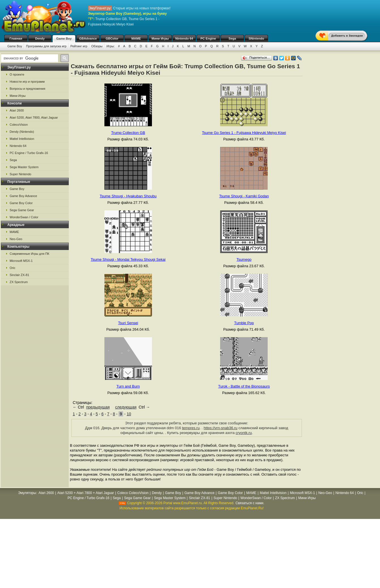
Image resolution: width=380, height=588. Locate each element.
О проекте (17, 74)
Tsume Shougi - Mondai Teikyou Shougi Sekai (128, 259)
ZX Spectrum (19, 282)
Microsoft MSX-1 (21, 261)
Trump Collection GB (128, 133)
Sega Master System (24, 167)
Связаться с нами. (250, 503)
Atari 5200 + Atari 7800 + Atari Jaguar (86, 493)
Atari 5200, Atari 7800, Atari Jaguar (34, 117)
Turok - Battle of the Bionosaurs (244, 386)
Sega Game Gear (22, 210)
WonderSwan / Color (24, 217)
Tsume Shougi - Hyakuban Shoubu (128, 196)
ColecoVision (19, 125)
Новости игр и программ (27, 82)
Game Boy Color (21, 203)
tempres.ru (191, 428)
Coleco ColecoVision (133, 493)
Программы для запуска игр (46, 46)
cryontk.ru (244, 433)
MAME (136, 39)
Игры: (110, 46)
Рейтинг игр (79, 46)
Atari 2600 (17, 110)
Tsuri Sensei (128, 323)
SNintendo (256, 39)
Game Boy (64, 39)
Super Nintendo (20, 174)
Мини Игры (160, 39)
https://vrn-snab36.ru (221, 428)
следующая (126, 407)
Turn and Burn (128, 386)
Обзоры (97, 46)
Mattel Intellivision (22, 139)
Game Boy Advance (23, 196)
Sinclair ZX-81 (19, 275)
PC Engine (208, 39)
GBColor (112, 39)
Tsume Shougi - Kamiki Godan (244, 196)
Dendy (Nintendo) (22, 132)
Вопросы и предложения (27, 89)
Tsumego (244, 259)
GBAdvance (88, 39)
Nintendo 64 (184, 39)
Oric (12, 268)
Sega (232, 39)
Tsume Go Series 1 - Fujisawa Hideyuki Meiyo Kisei (244, 133)
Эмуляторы (27, 493)
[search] (29, 58)
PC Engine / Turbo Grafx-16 (29, 153)
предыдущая (98, 407)
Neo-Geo (16, 239)
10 (129, 414)
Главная (16, 39)
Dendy (40, 39)
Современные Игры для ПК (29, 254)
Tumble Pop (244, 323)
